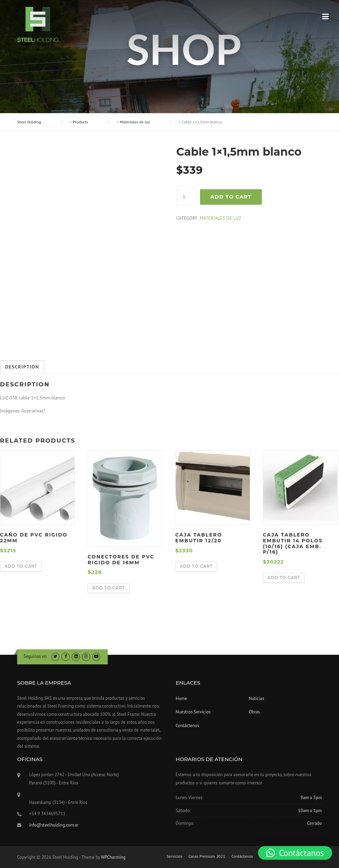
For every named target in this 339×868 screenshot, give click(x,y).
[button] (295, 853)
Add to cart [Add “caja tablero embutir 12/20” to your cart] (196, 566)
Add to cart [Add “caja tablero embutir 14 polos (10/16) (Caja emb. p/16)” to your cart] (284, 577)
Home (181, 698)
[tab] (22, 367)
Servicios (174, 856)
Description (22, 367)
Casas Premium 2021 (207, 856)
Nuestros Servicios (193, 712)
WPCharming (113, 857)
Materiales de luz (220, 218)
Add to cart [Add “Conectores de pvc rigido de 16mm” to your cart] (108, 588)
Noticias (256, 698)
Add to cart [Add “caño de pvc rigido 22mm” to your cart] (21, 566)
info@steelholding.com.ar (54, 825)
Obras (254, 712)
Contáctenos (187, 726)
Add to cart (231, 197)
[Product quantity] (187, 197)
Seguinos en (35, 656)
